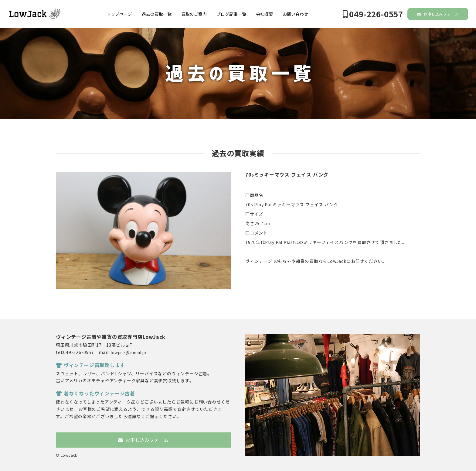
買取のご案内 (194, 14)
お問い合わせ (295, 14)
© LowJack (66, 455)
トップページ (119, 14)
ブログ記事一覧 (231, 14)
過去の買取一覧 (157, 14)
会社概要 (264, 14)
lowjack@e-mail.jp (129, 352)
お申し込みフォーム (438, 14)
